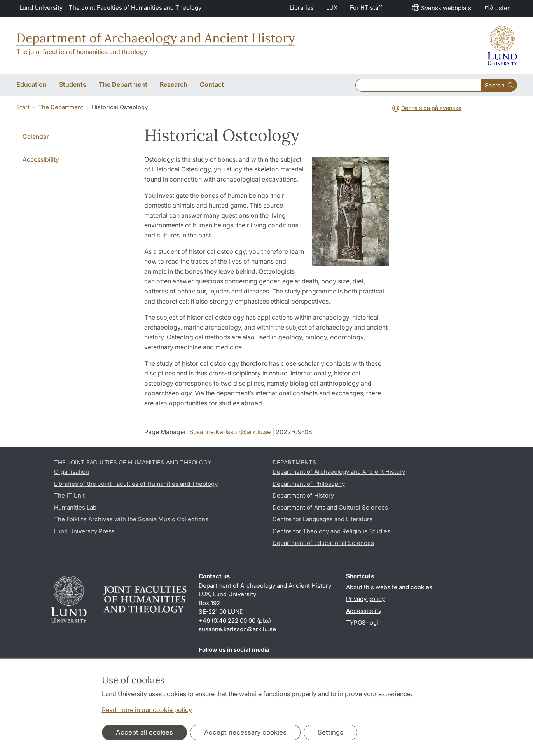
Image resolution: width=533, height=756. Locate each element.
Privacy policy (365, 599)
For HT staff (366, 8)
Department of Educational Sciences (323, 543)
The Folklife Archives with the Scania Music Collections (131, 519)
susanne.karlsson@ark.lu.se (237, 629)
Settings (330, 732)
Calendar (36, 136)
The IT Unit (69, 495)
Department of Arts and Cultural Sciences (330, 507)
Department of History (303, 495)
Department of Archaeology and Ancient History (156, 38)
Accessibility (41, 159)
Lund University (41, 8)
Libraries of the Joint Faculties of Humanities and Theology (136, 484)
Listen (497, 8)
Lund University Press (84, 531)
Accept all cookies (144, 732)
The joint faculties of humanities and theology (82, 52)
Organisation (72, 472)
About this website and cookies (389, 587)
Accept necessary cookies (245, 732)
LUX (332, 8)
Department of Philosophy (309, 484)
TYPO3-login (364, 622)
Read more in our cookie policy (147, 710)
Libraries (302, 8)
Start (23, 107)
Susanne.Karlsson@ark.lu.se (230, 432)
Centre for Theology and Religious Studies (331, 531)
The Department (61, 107)
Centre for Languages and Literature (323, 519)
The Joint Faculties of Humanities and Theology (135, 8)
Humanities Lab (75, 507)
